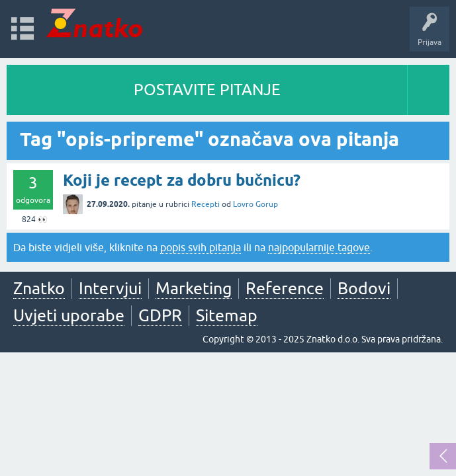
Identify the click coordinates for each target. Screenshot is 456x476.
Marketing (194, 288)
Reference (285, 288)
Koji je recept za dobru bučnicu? (182, 180)
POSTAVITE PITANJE (207, 90)
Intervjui (110, 288)
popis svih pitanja (201, 247)
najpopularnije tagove (319, 247)
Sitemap (227, 315)
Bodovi (364, 288)
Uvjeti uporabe (69, 315)
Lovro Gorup (255, 204)
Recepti (205, 204)
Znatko (39, 288)
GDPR (160, 315)
